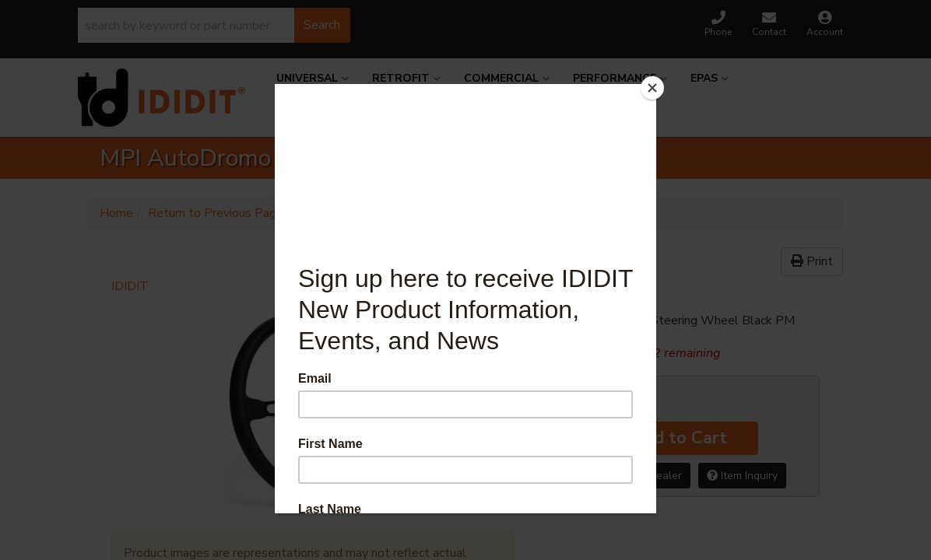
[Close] (652, 88)
